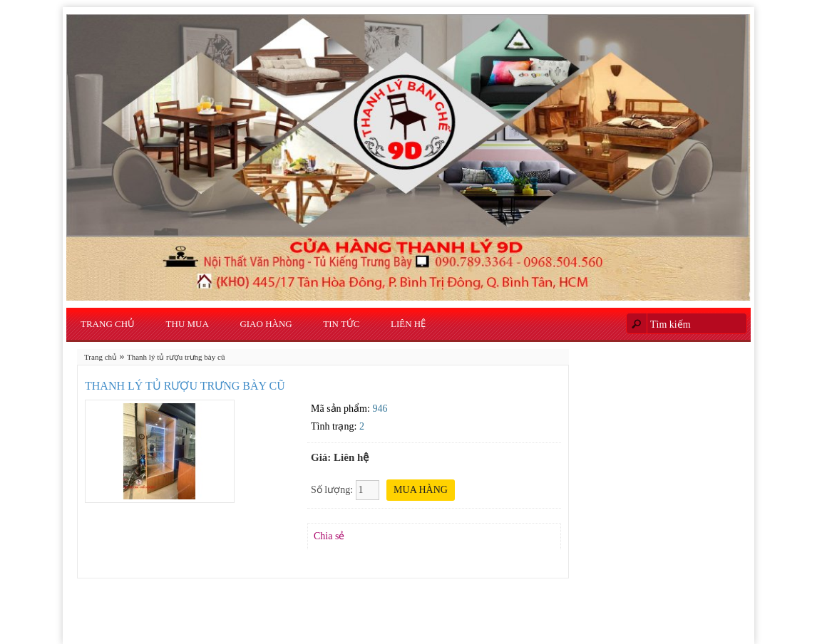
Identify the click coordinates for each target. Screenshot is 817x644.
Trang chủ (108, 324)
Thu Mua (187, 324)
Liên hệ (408, 324)
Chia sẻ (329, 536)
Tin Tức (341, 324)
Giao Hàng (266, 324)
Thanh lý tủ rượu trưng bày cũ (176, 357)
